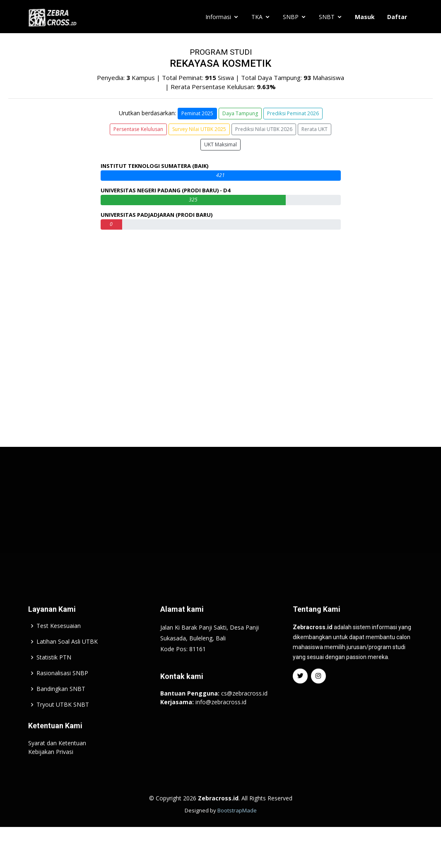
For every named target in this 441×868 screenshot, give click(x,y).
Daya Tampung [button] (240, 113)
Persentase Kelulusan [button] (138, 129)
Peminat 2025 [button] (197, 113)
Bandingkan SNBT (61, 709)
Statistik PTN (54, 678)
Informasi (218, 17)
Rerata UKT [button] (314, 129)
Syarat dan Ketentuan (57, 763)
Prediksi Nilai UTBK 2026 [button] (264, 129)
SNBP (291, 17)
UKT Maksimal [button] (220, 144)
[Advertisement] (221, 533)
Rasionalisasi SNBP (62, 693)
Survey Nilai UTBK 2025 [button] (199, 129)
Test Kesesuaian (59, 646)
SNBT (327, 17)
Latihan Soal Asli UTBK (67, 662)
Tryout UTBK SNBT (63, 725)
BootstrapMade (237, 831)
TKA (257, 17)
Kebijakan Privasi (51, 772)
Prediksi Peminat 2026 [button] (293, 113)
